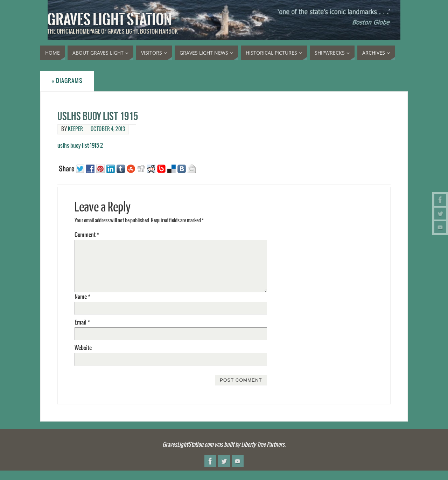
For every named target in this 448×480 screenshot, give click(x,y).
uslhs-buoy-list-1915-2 (80, 146)
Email (82, 322)
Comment (87, 235)
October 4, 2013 (108, 129)
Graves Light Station (110, 20)
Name (82, 297)
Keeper (76, 129)
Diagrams (67, 81)
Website (83, 348)
